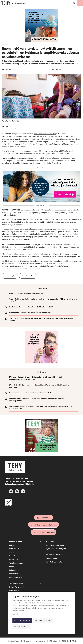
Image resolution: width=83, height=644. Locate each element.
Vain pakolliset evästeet (44, 621)
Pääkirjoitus (14, 574)
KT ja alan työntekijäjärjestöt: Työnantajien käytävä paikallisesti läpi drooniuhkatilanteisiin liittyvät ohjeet (35, 378)
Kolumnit (13, 570)
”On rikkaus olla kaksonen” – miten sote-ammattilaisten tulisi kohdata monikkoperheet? (36, 400)
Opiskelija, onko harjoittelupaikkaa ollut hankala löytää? (31, 307)
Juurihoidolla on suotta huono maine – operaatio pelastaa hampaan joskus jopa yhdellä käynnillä (40, 408)
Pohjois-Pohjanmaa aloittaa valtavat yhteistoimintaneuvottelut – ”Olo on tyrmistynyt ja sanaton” (43, 300)
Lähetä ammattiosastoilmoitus (45, 525)
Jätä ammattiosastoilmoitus (55, 554)
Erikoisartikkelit (15, 549)
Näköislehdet (14, 591)
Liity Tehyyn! (27, 276)
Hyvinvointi (13, 559)
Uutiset (12, 545)
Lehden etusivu (16, 541)
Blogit (12, 567)
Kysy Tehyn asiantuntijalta (56, 549)
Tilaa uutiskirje (46, 518)
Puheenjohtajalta (16, 577)
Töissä (12, 552)
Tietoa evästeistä (14, 641)
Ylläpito (75, 641)
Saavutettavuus (40, 641)
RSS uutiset (54, 641)
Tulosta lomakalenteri (55, 562)
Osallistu (50, 541)
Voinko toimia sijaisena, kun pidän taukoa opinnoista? (30, 313)
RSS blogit (65, 641)
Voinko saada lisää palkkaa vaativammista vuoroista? (30, 393)
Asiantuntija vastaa (16, 563)
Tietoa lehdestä (16, 583)
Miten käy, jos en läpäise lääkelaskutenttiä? (26, 293)
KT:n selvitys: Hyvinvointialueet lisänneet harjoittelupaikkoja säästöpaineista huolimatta (39, 386)
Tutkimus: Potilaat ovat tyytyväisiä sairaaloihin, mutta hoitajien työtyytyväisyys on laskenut (41, 319)
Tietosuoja (27, 641)
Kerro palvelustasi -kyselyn (45, 134)
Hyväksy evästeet (22, 621)
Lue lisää (15, 615)
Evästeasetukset (22, 627)
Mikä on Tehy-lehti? (16, 587)
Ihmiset (12, 556)
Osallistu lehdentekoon (46, 532)
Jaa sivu (55, 69)
